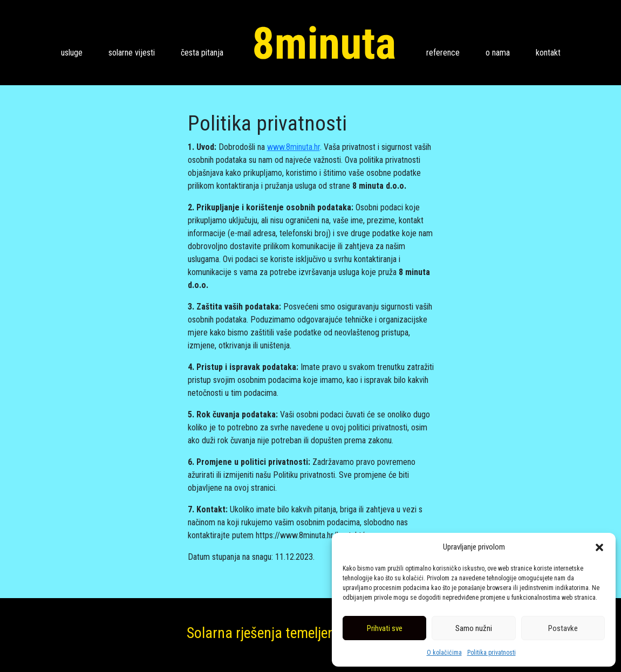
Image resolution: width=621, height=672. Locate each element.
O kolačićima (444, 653)
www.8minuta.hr (294, 147)
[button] (599, 547)
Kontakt (548, 53)
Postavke (563, 628)
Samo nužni (474, 628)
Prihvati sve (385, 628)
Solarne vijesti (132, 53)
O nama (498, 53)
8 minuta (325, 43)
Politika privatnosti (492, 653)
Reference (443, 53)
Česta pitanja (202, 53)
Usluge (72, 53)
